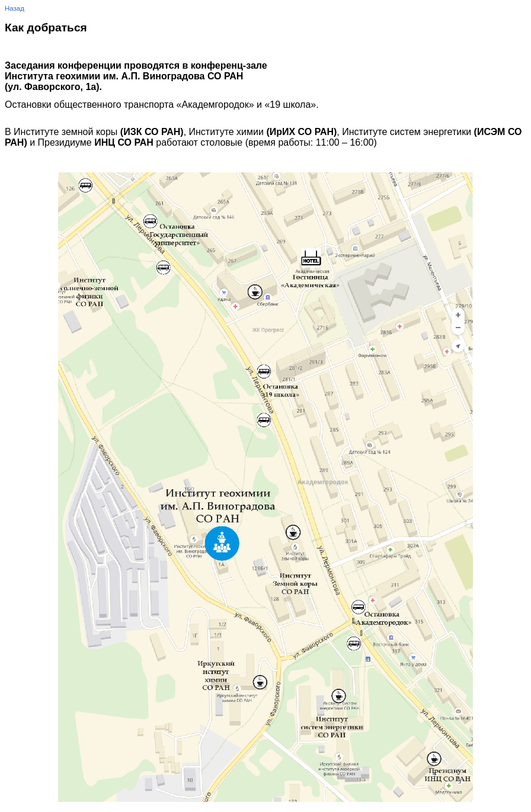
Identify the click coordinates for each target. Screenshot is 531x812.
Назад (15, 8)
